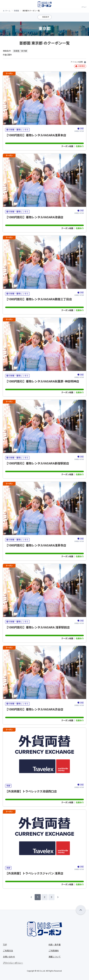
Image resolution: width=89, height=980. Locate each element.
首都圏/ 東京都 (79, 130)
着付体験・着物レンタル (17, 130)
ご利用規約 (54, 951)
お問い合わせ (9, 957)
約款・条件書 (55, 945)
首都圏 (16, 11)
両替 (8, 786)
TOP (5, 945)
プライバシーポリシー (13, 963)
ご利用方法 (8, 951)
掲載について (55, 957)
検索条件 (46, 17)
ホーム (8, 11)
